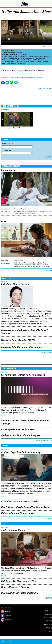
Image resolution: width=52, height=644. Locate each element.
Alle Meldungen (46, 352)
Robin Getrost (36, 56)
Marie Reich (7, 56)
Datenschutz (47, 624)
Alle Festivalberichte (44, 440)
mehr (3, 415)
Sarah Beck (18, 62)
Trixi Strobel (28, 263)
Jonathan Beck (21, 64)
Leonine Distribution (24, 60)
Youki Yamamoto (40, 58)
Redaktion (48, 614)
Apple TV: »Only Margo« (13, 530)
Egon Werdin (8, 58)
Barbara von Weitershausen (24, 58)
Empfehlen (16, 83)
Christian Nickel (11, 64)
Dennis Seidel (38, 263)
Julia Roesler (18, 260)
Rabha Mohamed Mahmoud (42, 211)
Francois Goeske (9, 62)
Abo (4, 642)
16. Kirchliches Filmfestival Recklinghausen (23, 375)
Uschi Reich (27, 56)
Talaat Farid (28, 211)
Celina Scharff (19, 263)
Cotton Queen (8, 170)
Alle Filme (48, 271)
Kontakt (49, 621)
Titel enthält (8, 144)
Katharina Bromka (20, 266)
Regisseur (6, 150)
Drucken (20, 83)
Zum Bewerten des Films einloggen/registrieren (22, 78)
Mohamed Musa (30, 213)
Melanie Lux (31, 266)
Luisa (4, 222)
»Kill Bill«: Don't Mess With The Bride (20, 502)
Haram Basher (19, 211)
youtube (8, 611)
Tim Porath (37, 265)
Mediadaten (48, 618)
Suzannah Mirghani (21, 209)
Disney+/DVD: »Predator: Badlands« (20, 593)
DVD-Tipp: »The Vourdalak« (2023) (19, 581)
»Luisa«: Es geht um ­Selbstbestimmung (21, 452)
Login (44, 4)
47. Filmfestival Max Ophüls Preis (18, 430)
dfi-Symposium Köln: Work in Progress (21, 435)
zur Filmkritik (45, 89)
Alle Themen (48, 518)
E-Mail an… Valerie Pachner (15, 284)
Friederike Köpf (18, 56)
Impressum (48, 628)
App (10, 642)
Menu (3, 3)
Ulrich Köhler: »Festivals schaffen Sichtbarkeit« (25, 507)
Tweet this (7, 83)
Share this (3, 83)
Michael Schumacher (43, 266)
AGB (51, 631)
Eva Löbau (45, 265)
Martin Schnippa (27, 265)
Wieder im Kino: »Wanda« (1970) (18, 340)
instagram (8, 620)
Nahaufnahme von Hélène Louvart (18, 513)
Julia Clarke (47, 56)
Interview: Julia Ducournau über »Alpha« (22, 347)
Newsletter (48, 611)
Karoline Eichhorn (36, 62)
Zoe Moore (26, 62)
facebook (8, 615)
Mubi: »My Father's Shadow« (16, 587)
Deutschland (6, 51)
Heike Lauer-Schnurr (10, 60)
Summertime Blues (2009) (13, 128)
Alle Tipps (48, 598)
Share (12, 83)
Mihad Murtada (19, 213)
